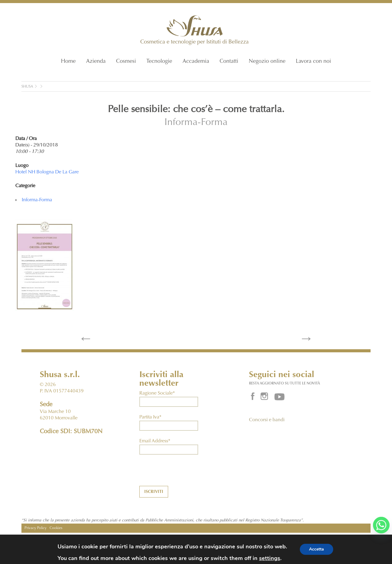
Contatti (229, 62)
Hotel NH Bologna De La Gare (47, 172)
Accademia (196, 62)
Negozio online (267, 62)
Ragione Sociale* (157, 393)
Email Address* (155, 441)
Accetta (317, 549)
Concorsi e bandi (267, 420)
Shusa (27, 87)
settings (270, 558)
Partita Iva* (150, 417)
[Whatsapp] (381, 525)
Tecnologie (159, 62)
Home (68, 62)
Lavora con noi (313, 62)
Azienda (96, 62)
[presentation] (186, 474)
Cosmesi (126, 62)
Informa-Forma (196, 123)
